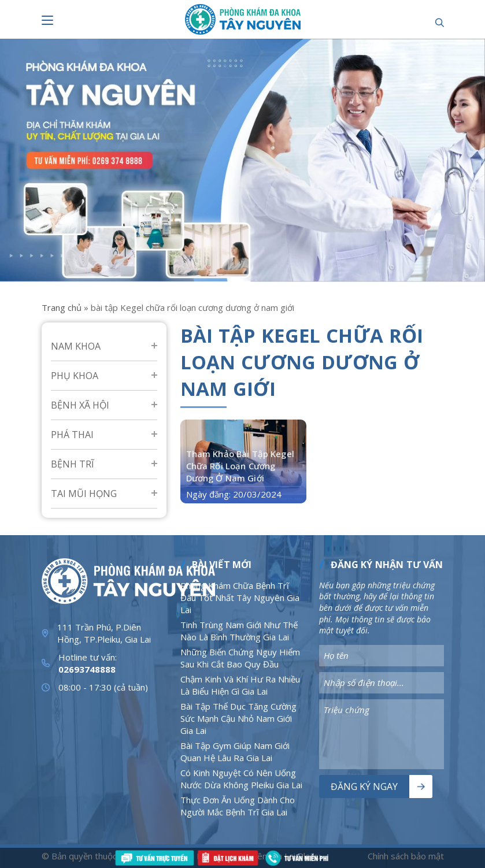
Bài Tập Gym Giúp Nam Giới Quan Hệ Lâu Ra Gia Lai (235, 752)
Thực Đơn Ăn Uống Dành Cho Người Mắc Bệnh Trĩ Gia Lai (238, 806)
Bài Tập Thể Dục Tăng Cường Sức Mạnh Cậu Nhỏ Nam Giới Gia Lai (238, 718)
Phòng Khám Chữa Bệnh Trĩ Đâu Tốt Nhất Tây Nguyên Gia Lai (240, 598)
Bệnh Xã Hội (80, 405)
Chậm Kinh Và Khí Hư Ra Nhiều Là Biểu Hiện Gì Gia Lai (240, 685)
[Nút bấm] (47, 20)
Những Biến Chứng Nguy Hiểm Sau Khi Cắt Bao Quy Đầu (240, 658)
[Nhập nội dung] (382, 656)
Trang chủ (62, 307)
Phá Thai (72, 435)
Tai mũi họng (84, 494)
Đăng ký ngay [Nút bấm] (364, 787)
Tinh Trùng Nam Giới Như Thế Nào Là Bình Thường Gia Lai (239, 631)
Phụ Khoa (75, 376)
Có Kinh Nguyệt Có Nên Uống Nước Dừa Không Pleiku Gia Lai (241, 779)
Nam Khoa (76, 346)
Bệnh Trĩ (72, 464)
